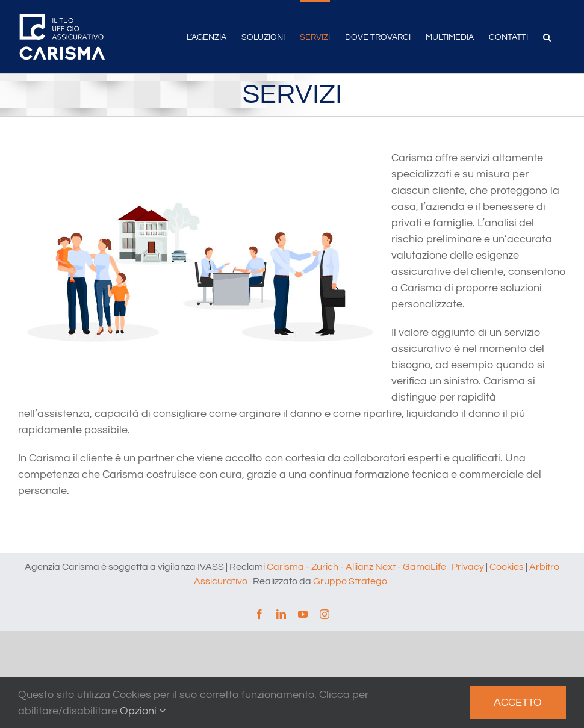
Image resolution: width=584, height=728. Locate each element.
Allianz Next (371, 567)
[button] (547, 36)
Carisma (285, 567)
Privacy (468, 567)
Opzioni (143, 711)
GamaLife (424, 567)
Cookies (507, 567)
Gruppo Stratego (350, 581)
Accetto (518, 702)
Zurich (325, 567)
